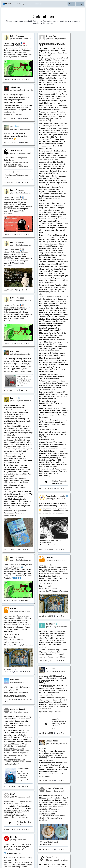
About (30, 4)
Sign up (80, 4)
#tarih (10, 865)
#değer (19, 867)
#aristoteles (15, 858)
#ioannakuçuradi (23, 862)
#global (24, 867)
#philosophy (12, 860)
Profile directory (19, 4)
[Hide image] (6, 62)
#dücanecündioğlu (19, 865)
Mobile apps (39, 4)
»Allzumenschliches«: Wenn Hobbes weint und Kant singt (18, 763)
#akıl (14, 862)
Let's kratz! (43, 820)
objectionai (44, 162)
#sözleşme (8, 862)
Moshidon (24, 699)
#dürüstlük (12, 867)
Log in (71, 4)
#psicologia (24, 858)
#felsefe (7, 858)
